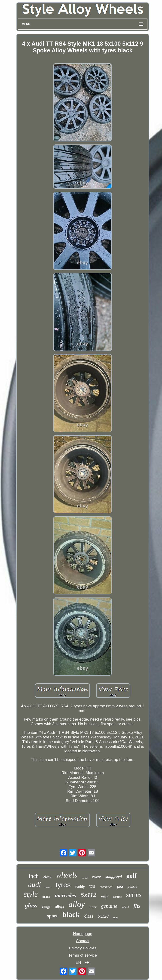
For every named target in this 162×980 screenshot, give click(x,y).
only (105, 896)
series (134, 895)
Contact (83, 941)
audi (35, 885)
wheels (67, 875)
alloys (59, 907)
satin (116, 917)
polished (132, 887)
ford (120, 887)
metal (85, 878)
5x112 (89, 895)
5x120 (103, 916)
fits (137, 906)
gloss (31, 905)
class (89, 916)
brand (46, 897)
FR (87, 962)
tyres (63, 885)
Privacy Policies (83, 948)
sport (52, 916)
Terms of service (83, 955)
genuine (109, 906)
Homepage (83, 934)
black (71, 914)
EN (78, 962)
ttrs (92, 886)
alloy (76, 904)
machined (106, 887)
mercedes (65, 895)
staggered (114, 877)
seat (48, 888)
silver (93, 907)
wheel (125, 907)
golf (131, 876)
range (46, 907)
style (31, 894)
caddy (80, 887)
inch (34, 876)
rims (47, 877)
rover (96, 877)
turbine (117, 897)
